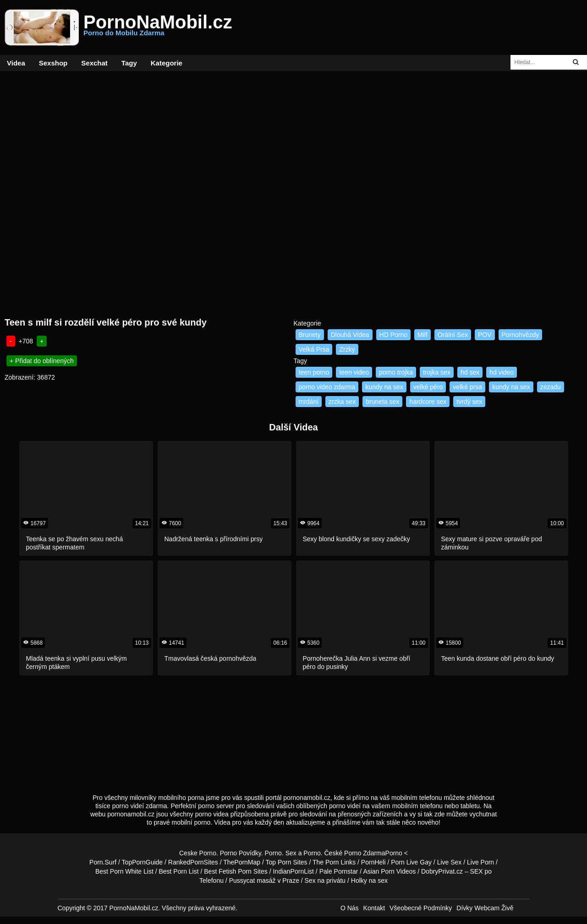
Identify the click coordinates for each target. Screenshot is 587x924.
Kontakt (374, 908)
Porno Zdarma (365, 853)
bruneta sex (382, 402)
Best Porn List (178, 871)
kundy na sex (384, 387)
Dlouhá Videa (350, 335)
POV (485, 335)
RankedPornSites (193, 862)
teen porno (314, 372)
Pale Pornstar (339, 871)
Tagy (129, 63)
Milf (422, 335)
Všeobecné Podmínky (421, 908)
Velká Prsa (314, 349)
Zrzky (347, 349)
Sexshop (53, 63)
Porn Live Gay (411, 862)
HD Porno (393, 335)
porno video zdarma (327, 387)
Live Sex (450, 862)
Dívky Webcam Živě (485, 908)
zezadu (551, 387)
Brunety (310, 335)
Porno (273, 853)
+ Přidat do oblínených (42, 361)
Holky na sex (369, 881)
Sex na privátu (325, 881)
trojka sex (437, 372)
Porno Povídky (241, 853)
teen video (354, 372)
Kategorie (167, 63)
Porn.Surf (103, 862)
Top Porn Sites (287, 862)
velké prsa (467, 387)
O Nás (350, 908)
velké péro (428, 387)
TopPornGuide (143, 862)
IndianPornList (293, 871)
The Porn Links (334, 862)
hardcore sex (428, 402)
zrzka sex (342, 402)
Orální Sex (453, 335)
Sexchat (94, 63)
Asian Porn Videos (389, 871)
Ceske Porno (198, 853)
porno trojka (396, 372)
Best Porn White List (124, 871)
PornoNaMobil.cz (158, 27)
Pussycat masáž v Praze (264, 881)
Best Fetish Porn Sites (236, 871)
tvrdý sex (469, 402)
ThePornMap (242, 862)
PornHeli (373, 862)
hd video (502, 372)
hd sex (470, 372)
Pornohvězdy (521, 335)
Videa (16, 63)
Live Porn (480, 862)
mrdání (309, 402)
